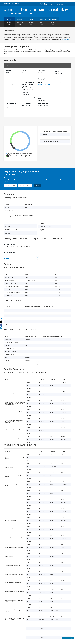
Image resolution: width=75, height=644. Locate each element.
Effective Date (58, 76)
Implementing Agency (28, 82)
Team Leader (42, 71)
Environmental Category (29, 97)
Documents (31, 19)
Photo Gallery (53, 19)
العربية (54, 5)
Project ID (9, 71)
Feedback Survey (68, 638)
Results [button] (53, 24)
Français (50, 5)
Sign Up (37, 185)
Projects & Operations (15, 3)
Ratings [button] (42, 24)
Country (8, 76)
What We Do (6, 3)
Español (45, 5)
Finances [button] (31, 24)
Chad (7, 78)
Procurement (20, 19)
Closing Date (58, 97)
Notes (8, 115)
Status (24, 71)
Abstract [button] (9, 24)
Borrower (57, 71)
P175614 (8, 112)
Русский (58, 5)
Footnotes (6, 258)
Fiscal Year (58, 83)
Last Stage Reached (28, 103)
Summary (9, 19)
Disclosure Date (26, 76)
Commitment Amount (12, 97)
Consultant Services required (11, 104)
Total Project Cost (11, 83)
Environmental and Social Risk (45, 98)
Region (40, 82)
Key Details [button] (20, 24)
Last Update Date (43, 103)
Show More (66, 39)
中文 (62, 5)
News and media (42, 19)
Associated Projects (11, 110)
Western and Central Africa (45, 84)
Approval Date (42, 76)
